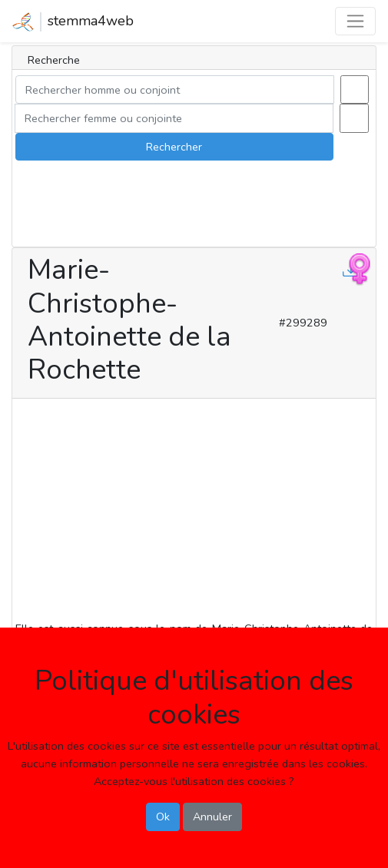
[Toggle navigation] (355, 21)
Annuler (212, 817)
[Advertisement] (194, 512)
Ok (163, 817)
